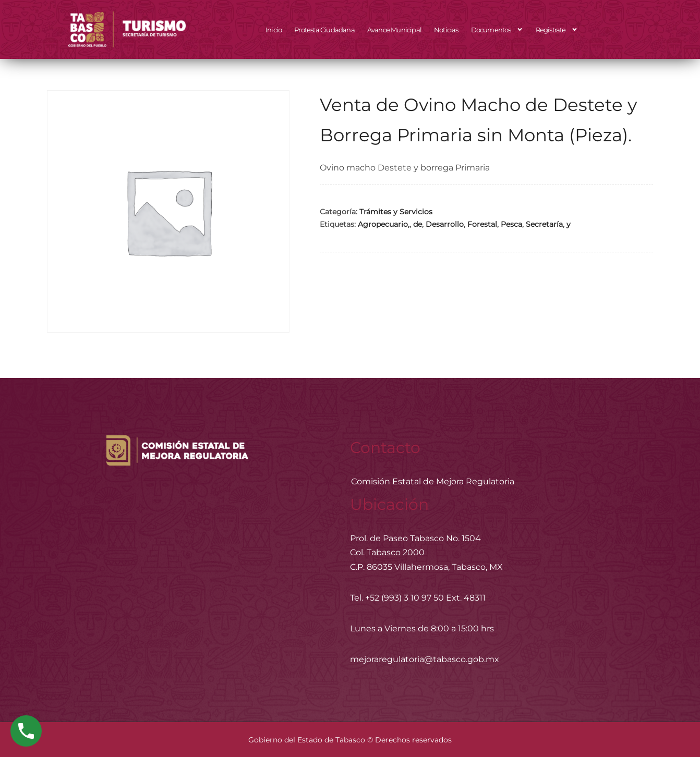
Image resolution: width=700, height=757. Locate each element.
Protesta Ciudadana (324, 30)
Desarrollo (445, 224)
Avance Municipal (394, 30)
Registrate (557, 29)
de (418, 224)
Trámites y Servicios (396, 212)
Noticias (446, 30)
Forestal (482, 224)
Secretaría (544, 224)
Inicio (274, 30)
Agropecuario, (384, 224)
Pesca (511, 224)
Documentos (497, 29)
